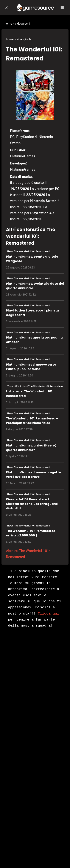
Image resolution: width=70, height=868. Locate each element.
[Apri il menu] (62, 7)
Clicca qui (49, 614)
